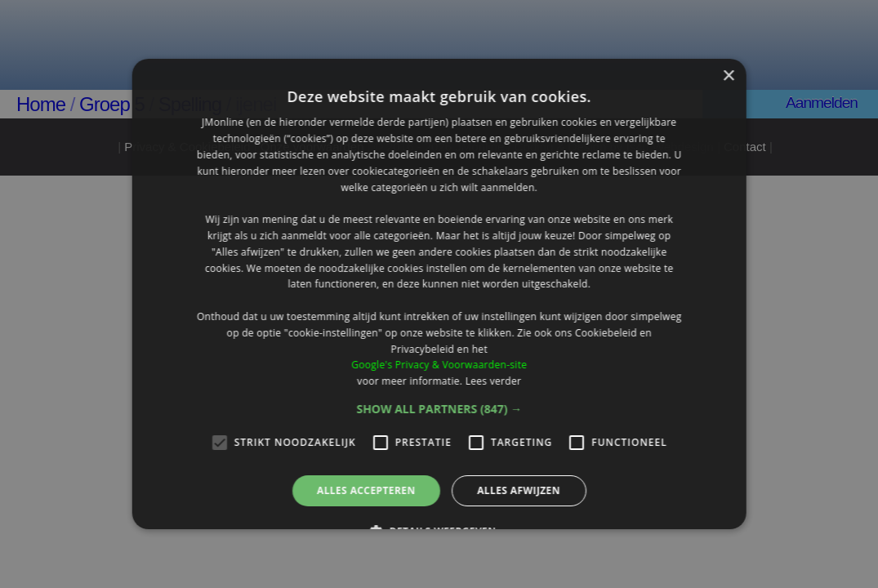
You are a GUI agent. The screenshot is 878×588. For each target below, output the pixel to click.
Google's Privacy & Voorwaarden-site (439, 365)
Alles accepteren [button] (366, 490)
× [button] (728, 76)
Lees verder (493, 381)
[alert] (439, 294)
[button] (439, 409)
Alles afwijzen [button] (519, 490)
